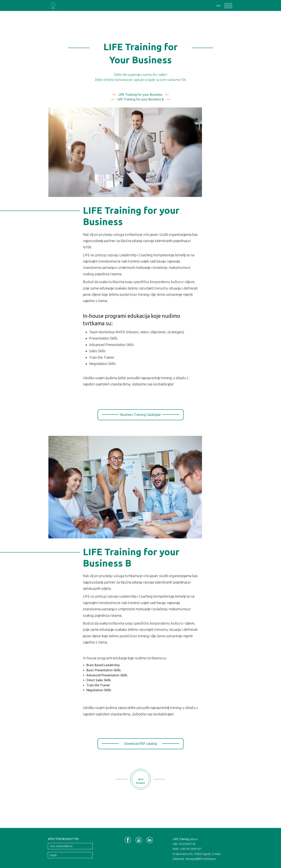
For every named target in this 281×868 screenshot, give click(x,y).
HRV (218, 6)
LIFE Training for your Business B (140, 99)
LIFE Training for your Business (140, 95)
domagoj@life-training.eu (201, 859)
